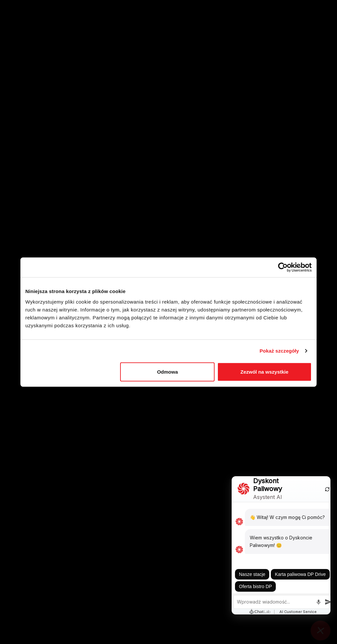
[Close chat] (321, 628)
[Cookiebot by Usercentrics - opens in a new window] (283, 267)
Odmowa (167, 372)
